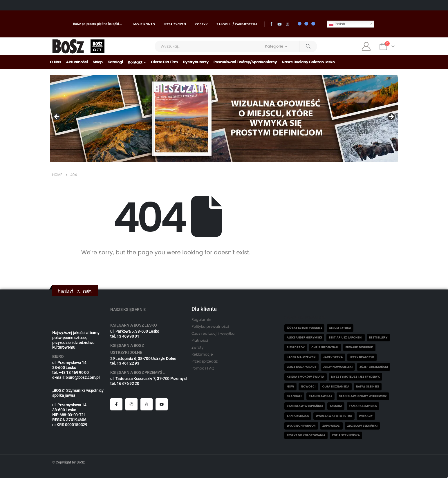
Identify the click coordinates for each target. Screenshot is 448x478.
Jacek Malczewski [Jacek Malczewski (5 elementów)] (301, 357)
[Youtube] (279, 24)
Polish (337, 24)
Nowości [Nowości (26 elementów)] (308, 386)
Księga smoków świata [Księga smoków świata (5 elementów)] (306, 377)
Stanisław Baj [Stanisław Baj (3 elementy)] (320, 396)
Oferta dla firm (164, 62)
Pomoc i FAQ (203, 368)
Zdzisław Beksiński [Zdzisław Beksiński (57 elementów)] (362, 426)
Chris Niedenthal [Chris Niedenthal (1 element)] (325, 347)
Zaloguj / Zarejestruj (237, 24)
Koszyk (201, 24)
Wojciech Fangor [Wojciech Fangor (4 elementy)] (301, 426)
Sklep (97, 62)
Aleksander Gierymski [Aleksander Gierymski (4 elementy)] (304, 337)
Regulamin (201, 319)
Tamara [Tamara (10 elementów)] (336, 406)
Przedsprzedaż (205, 361)
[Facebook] (271, 24)
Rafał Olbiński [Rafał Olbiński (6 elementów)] (367, 386)
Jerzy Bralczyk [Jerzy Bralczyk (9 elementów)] (362, 357)
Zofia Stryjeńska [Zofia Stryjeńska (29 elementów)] (346, 435)
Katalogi (115, 62)
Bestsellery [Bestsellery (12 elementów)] (378, 337)
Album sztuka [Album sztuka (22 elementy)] (340, 328)
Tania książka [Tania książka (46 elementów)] (298, 416)
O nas (56, 62)
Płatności (200, 340)
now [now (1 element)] (290, 386)
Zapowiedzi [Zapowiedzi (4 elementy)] (332, 426)
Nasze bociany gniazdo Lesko (308, 62)
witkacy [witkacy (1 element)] (366, 416)
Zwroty (198, 347)
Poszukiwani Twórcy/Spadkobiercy (245, 62)
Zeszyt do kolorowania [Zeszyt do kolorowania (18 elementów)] (306, 435)
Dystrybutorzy (196, 62)
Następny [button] (391, 117)
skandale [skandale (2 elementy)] (294, 396)
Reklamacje (202, 354)
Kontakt (135, 62)
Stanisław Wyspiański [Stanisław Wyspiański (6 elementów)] (305, 406)
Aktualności (77, 62)
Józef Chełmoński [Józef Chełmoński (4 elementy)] (373, 367)
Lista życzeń (175, 24)
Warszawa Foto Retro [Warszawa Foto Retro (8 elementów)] (334, 416)
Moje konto (144, 24)
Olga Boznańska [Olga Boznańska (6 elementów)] (336, 386)
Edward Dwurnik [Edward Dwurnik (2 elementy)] (359, 347)
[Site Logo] (68, 46)
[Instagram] (288, 24)
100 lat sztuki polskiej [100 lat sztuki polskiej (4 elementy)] (304, 328)
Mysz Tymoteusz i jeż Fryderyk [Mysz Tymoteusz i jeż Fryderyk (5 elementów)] (355, 377)
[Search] (308, 46)
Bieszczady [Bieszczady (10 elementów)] (296, 347)
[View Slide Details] (224, 119)
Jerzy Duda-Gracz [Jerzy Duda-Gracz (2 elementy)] (301, 367)
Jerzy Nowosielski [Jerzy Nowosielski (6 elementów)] (338, 367)
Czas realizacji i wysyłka (213, 333)
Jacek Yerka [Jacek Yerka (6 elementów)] (333, 357)
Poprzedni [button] (57, 117)
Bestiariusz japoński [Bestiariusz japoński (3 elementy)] (346, 337)
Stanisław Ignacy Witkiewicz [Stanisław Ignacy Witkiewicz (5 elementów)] (363, 396)
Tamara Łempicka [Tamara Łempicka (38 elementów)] (363, 406)
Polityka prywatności (210, 326)
